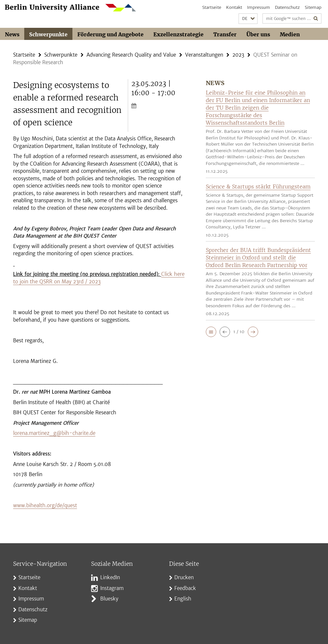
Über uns (258, 34)
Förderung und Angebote (110, 34)
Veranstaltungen (204, 55)
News (12, 34)
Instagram (112, 588)
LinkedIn (110, 577)
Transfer (225, 34)
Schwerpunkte (48, 34)
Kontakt (234, 7)
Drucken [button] (184, 577)
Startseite (212, 7)
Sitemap (313, 7)
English (183, 599)
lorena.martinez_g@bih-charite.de (54, 433)
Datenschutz (287, 7)
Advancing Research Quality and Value (131, 55)
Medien (290, 34)
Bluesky (109, 599)
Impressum (259, 7)
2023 (238, 55)
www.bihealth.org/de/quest (45, 505)
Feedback (185, 588)
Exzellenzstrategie (178, 34)
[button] (248, 19)
